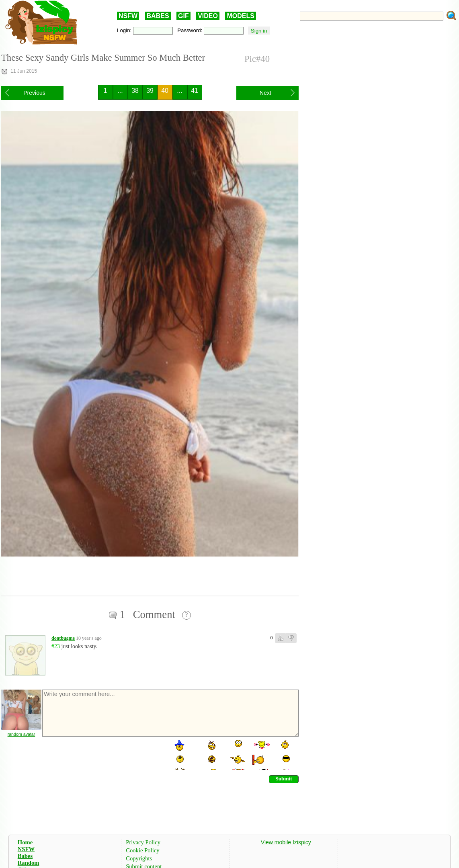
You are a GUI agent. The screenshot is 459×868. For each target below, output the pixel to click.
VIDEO (208, 16)
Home (25, 842)
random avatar (22, 734)
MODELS (240, 16)
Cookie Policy (142, 850)
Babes (25, 856)
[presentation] (102, 754)
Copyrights (139, 858)
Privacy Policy (143, 842)
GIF (183, 16)
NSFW (128, 16)
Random (29, 863)
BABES (158, 16)
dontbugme (63, 638)
